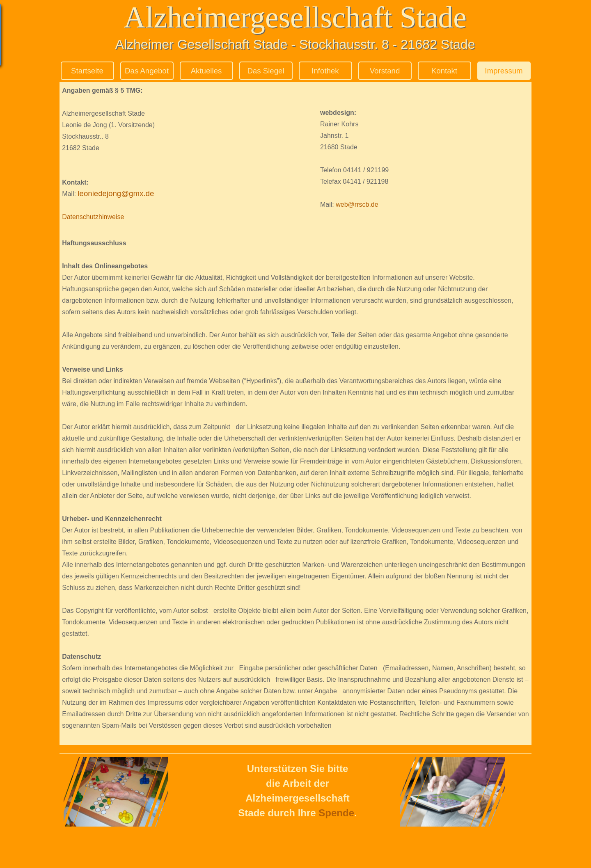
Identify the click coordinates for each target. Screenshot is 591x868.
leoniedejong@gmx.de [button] (116, 193)
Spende (336, 813)
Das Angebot (147, 71)
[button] (77, 194)
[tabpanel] (178, 153)
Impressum (504, 71)
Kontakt (444, 71)
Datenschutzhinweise (93, 217)
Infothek (325, 71)
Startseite (87, 71)
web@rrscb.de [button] (357, 204)
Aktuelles (206, 71)
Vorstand (385, 71)
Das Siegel (266, 71)
